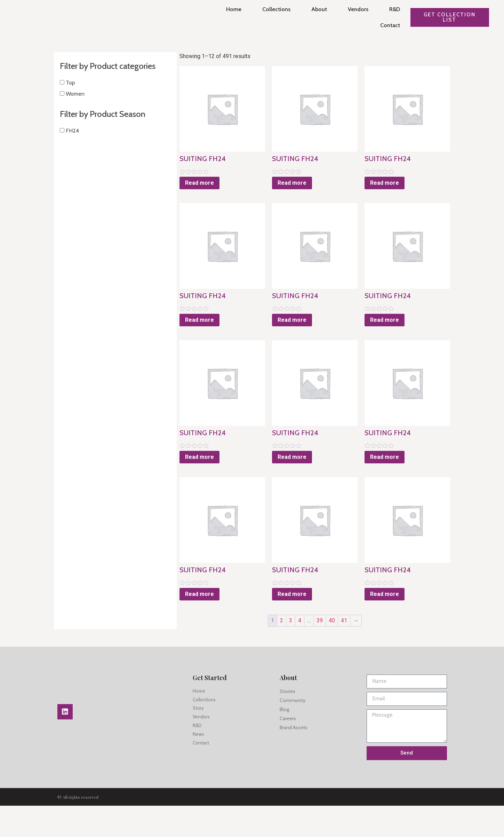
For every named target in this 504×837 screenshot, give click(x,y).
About (316, 9)
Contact (387, 25)
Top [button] (69, 91)
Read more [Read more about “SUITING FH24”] (176, 191)
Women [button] (74, 102)
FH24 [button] (71, 140)
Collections (273, 9)
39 (308, 652)
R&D (391, 9)
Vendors (355, 9)
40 (320, 652)
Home (230, 9)
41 (332, 652)
